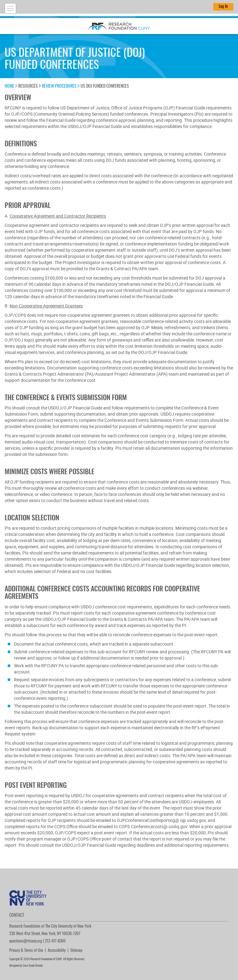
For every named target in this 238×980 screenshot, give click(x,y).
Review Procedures (61, 86)
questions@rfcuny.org (26, 941)
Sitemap (76, 951)
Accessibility (57, 951)
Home (11, 86)
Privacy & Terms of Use (26, 951)
